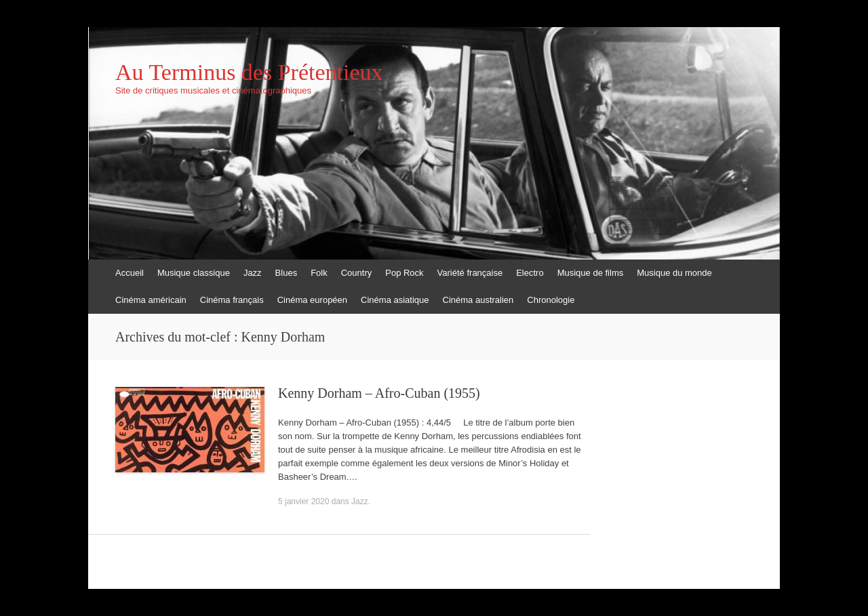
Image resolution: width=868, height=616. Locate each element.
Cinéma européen (312, 300)
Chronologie (551, 300)
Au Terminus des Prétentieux (249, 73)
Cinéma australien (478, 300)
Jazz (253, 273)
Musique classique (194, 273)
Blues (287, 273)
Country (357, 273)
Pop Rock (404, 273)
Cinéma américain (151, 300)
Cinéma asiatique (395, 300)
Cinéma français (232, 300)
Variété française (470, 273)
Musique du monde (674, 273)
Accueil (130, 273)
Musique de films (591, 273)
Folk (319, 273)
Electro (530, 273)
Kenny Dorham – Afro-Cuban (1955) (379, 393)
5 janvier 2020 (303, 501)
